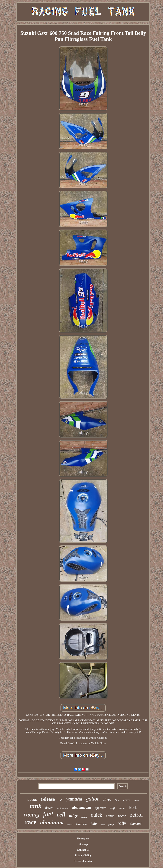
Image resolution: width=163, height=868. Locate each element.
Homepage (83, 839)
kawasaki (82, 824)
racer (122, 816)
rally (122, 823)
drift (112, 808)
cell (61, 815)
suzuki (122, 808)
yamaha (74, 799)
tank (36, 806)
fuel (48, 814)
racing (32, 814)
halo (94, 824)
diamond (136, 824)
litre (117, 800)
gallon (93, 799)
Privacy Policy (83, 855)
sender (84, 817)
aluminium (81, 807)
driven (49, 808)
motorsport (63, 808)
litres (107, 800)
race (31, 822)
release (48, 799)
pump (111, 824)
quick (96, 815)
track (103, 825)
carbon (70, 825)
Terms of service (83, 861)
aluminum (52, 823)
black (133, 808)
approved (101, 808)
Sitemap (83, 844)
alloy (73, 815)
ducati (32, 799)
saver (136, 800)
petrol (136, 815)
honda (110, 816)
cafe (61, 800)
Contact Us (83, 850)
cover (127, 800)
